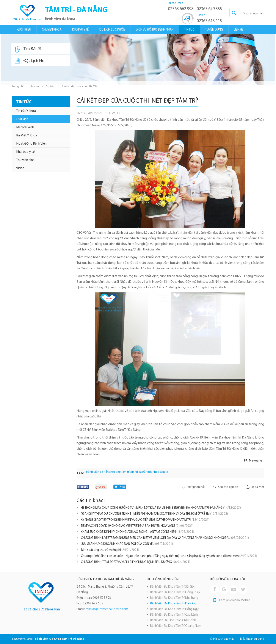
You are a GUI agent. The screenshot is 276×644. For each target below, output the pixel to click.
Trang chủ (18, 86)
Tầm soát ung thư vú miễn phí (110, 550)
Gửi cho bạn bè (228, 487)
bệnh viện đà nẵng (98, 472)
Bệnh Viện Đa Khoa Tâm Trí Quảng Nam (176, 626)
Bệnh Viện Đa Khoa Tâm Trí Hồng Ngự (174, 609)
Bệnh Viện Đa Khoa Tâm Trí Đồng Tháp (175, 592)
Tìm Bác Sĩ (28, 49)
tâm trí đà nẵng (139, 472)
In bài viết (258, 487)
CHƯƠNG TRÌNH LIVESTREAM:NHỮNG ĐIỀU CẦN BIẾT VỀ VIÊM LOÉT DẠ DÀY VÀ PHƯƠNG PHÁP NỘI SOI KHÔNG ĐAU (165, 538)
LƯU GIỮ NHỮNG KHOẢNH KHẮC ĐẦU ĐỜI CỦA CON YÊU (127, 544)
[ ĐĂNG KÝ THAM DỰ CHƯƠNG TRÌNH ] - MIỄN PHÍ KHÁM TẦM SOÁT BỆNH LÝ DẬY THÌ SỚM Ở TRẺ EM (154, 514)
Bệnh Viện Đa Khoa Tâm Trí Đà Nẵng (173, 604)
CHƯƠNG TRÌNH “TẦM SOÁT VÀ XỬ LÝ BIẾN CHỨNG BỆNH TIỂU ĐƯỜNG (136, 562)
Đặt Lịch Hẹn (31, 61)
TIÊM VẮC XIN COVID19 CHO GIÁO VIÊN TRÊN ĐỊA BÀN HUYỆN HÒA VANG (137, 526)
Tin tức (35, 86)
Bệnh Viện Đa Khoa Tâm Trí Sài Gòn (173, 587)
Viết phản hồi (196, 487)
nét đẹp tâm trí (120, 472)
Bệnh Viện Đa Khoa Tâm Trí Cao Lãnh (174, 615)
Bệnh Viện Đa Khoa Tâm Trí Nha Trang (174, 598)
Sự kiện (51, 86)
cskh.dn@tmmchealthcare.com (107, 609)
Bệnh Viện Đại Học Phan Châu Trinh (173, 620)
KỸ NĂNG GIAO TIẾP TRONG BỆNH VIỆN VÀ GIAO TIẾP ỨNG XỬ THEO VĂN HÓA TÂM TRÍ (145, 520)
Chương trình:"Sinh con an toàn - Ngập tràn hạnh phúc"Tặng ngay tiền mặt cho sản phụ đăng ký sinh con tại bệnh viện (169, 556)
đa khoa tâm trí (158, 472)
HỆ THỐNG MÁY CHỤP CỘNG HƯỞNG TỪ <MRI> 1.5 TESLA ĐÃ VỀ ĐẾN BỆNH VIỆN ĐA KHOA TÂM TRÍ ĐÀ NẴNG (161, 508)
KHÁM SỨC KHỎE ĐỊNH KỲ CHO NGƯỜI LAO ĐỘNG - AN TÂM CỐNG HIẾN (137, 532)
